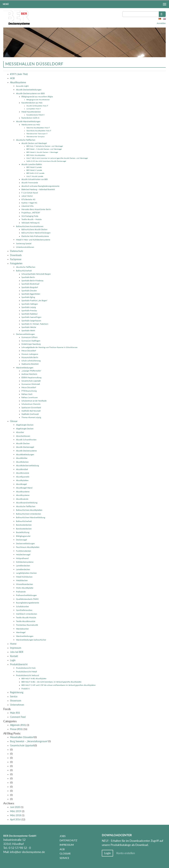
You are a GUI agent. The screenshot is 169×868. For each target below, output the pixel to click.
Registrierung (17, 692)
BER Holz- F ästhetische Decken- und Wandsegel (45, 146)
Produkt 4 (25, 689)
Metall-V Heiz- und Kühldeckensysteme (33, 240)
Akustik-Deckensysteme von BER (30, 93)
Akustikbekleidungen (25, 454)
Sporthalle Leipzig (29, 307)
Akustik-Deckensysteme (26, 451)
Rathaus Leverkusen (30, 397)
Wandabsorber (22, 629)
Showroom (16, 701)
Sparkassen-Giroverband (31, 407)
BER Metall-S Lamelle (34, 167)
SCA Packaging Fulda (30, 216)
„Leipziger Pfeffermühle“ (31, 371)
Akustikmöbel (22, 469)
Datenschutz (17, 251)
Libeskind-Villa (27, 206)
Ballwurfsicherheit (24, 271)
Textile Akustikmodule (26, 621)
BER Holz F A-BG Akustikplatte (34, 678)
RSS (23, 725)
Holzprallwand (22, 558)
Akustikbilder (22, 458)
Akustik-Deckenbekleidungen (29, 90)
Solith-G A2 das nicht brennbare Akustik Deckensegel (46, 161)
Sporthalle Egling (28, 297)
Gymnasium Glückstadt (31, 384)
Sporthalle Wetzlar (29, 327)
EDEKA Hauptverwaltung (31, 377)
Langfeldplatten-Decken (26, 573)
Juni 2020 (15, 807)
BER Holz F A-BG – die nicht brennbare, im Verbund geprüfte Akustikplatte (51, 682)
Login (13, 660)
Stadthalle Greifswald (30, 414)
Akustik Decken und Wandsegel (34, 143)
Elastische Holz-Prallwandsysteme (35, 236)
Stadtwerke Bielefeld (30, 364)
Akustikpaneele (23, 477)
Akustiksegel (21, 484)
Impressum (16, 648)
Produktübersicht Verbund (27, 675)
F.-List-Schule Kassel (30, 193)
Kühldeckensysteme (25, 562)
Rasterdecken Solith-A (30, 118)
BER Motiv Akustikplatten (36, 155)
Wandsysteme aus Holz (31, 125)
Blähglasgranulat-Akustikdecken (38, 100)
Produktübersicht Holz (26, 668)
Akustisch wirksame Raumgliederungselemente (40, 186)
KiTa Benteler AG (28, 199)
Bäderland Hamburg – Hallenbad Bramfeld (38, 189)
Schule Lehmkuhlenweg (31, 361)
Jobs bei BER (17, 652)
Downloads (16, 255)
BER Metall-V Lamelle (34, 170)
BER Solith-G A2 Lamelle (35, 173)
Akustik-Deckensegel (25, 447)
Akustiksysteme (18, 82)
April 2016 (15, 820)
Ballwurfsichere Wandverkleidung (31, 517)
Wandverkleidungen (25, 368)
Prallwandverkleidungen (26, 595)
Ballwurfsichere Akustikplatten (29, 510)
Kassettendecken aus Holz (32, 103)
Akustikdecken (22, 462)
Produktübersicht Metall (26, 672)
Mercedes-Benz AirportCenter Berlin (36, 209)
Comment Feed (18, 717)
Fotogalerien (16, 263)
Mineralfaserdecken (25, 584)
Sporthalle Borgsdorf (30, 287)
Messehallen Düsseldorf (22, 737)
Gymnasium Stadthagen (31, 341)
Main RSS (15, 713)
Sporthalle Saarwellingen (31, 317)
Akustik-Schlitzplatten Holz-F (37, 106)
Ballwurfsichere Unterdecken (29, 514)
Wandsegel (21, 632)
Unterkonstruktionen (25, 247)
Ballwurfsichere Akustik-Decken (34, 229)
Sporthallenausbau (24, 610)
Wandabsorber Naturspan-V (37, 134)
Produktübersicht (19, 664)
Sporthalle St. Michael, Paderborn (35, 324)
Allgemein (15, 725)
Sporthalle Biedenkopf (30, 284)
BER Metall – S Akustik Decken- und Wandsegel (44, 149)
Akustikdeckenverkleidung (27, 465)
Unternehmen (17, 705)
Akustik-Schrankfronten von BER (35, 179)
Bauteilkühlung (23, 532)
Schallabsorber (22, 606)
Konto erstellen (126, 853)
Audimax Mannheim (29, 374)
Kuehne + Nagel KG (29, 203)
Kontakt (14, 656)
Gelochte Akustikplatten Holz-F (38, 128)
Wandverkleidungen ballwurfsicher (31, 640)
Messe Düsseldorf (29, 351)
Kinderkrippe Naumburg (31, 344)
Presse (13, 729)
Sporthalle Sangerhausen (31, 321)
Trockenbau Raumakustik (27, 625)
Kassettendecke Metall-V (35, 115)
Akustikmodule (23, 473)
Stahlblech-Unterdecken (27, 614)
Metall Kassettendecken (31, 112)
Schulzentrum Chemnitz (31, 404)
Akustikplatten (22, 480)
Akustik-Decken (23, 443)
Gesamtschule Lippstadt (31, 381)
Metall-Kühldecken (24, 577)
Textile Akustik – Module (32, 219)
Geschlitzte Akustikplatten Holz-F (39, 131)
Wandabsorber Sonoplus (35, 137)
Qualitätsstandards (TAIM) (27, 599)
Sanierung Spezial (24, 243)
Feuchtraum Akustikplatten (28, 547)
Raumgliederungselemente (27, 603)
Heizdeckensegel (23, 555)
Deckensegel (21, 540)
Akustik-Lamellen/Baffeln (32, 164)
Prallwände (21, 592)
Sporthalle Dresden (29, 291)
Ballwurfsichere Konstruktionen (30, 226)
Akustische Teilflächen (26, 140)
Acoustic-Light (22, 86)
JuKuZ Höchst (27, 196)
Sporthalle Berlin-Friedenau (32, 281)
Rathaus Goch (27, 394)
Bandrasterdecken (24, 525)
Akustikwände (22, 499)
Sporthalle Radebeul (29, 314)
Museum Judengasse (30, 354)
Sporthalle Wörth (28, 330)
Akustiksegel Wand (24, 488)
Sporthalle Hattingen (30, 304)
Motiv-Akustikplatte (25, 588)
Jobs (63, 836)
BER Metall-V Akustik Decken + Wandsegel (42, 152)
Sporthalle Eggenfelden (31, 294)
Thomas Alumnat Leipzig (31, 417)
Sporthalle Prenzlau (29, 311)
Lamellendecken (23, 566)
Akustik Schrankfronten (26, 440)
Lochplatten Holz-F (34, 109)
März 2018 (16, 815)
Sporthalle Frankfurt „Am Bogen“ (34, 300)
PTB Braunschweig (29, 391)
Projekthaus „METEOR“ (31, 213)
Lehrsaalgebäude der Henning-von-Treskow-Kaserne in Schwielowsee (49, 347)
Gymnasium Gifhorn (29, 337)
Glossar (14, 421)
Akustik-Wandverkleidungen (28, 121)
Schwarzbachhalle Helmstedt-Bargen (36, 274)
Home (13, 644)
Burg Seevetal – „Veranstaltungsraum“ (29, 741)
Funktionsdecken (24, 551)
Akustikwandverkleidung (27, 503)
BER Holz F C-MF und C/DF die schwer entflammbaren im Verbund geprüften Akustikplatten (59, 685)
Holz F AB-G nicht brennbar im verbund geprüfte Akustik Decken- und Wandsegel (57, 158)
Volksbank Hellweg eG (31, 223)
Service (14, 697)
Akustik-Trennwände (30, 183)
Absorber (20, 432)
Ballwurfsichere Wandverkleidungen (36, 233)
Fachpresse (16, 259)
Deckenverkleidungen (25, 334)
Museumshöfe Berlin (30, 357)
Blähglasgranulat (23, 536)
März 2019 (16, 811)
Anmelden (161, 23)
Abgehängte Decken (25, 425)
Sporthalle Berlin (28, 277)
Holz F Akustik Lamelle (35, 176)
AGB (12, 78)
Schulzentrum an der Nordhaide (34, 401)
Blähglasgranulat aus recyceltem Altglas (37, 97)
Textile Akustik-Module (26, 617)
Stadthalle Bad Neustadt (31, 411)
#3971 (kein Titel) (19, 74)
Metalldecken (22, 580)
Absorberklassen (23, 436)
